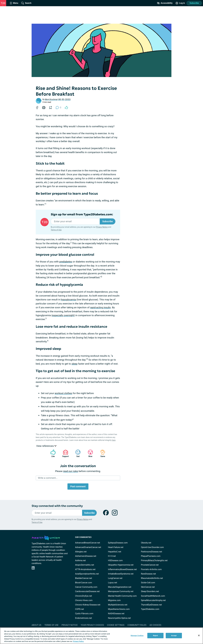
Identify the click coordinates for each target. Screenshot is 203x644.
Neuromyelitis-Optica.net (119, 618)
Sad (77, 453)
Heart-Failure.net (116, 547)
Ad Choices (155, 625)
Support (65, 453)
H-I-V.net (112, 556)
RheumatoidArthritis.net (152, 578)
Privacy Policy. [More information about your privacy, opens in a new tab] (78, 641)
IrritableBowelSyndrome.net (121, 574)
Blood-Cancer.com (84, 583)
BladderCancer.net (84, 578)
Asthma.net (80, 560)
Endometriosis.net (83, 618)
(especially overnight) (63, 315)
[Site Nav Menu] (14, 3)
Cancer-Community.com (86, 587)
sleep (75, 364)
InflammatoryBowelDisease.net (122, 569)
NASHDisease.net (116, 614)
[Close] (199, 635)
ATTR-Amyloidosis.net (85, 569)
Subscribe (194, 3)
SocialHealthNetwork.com (153, 596)
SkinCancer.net (148, 587)
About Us (36, 625)
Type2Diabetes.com (150, 609)
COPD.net (79, 609)
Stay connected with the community (57, 506)
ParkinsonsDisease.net (152, 552)
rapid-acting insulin (100, 307)
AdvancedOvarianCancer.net (88, 547)
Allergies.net (81, 552)
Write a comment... (48, 478)
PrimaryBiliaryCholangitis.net (154, 560)
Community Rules (137, 625)
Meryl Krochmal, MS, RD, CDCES (58, 99)
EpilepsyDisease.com (118, 543)
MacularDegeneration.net (120, 587)
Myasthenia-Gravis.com (119, 609)
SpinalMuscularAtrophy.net (153, 600)
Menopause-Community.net (121, 591)
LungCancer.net (115, 578)
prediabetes (66, 262)
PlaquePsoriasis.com (151, 556)
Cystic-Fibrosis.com (84, 614)
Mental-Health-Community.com (122, 596)
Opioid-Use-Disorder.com (152, 547)
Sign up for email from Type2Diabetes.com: (82, 214)
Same (102, 453)
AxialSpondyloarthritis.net (87, 574)
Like (52, 453)
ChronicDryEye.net (84, 596)
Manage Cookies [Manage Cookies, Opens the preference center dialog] (137, 636)
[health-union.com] (46, 537)
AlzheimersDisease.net (86, 556)
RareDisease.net (148, 574)
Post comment (78, 486)
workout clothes (63, 393)
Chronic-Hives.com (84, 600)
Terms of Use (56, 230)
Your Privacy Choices (92, 625)
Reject (155, 636)
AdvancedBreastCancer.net (88, 543)
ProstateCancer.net (150, 565)
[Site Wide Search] (26, 3)
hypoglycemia (68, 300)
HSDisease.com (115, 560)
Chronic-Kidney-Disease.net (88, 605)
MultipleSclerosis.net (118, 605)
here (114, 440)
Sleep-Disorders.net (150, 591)
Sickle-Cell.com (148, 583)
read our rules (71, 471)
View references (46, 446)
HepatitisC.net (115, 552)
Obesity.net (146, 543)
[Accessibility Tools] (165, 3)
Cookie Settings (116, 625)
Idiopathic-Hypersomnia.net (121, 565)
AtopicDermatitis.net (85, 565)
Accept (174, 636)
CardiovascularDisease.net (87, 591)
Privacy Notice (102, 227)
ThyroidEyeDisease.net (151, 605)
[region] (102, 636)
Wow (89, 453)
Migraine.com (114, 600)
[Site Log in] (180, 3)
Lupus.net (113, 583)
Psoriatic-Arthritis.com (151, 569)
